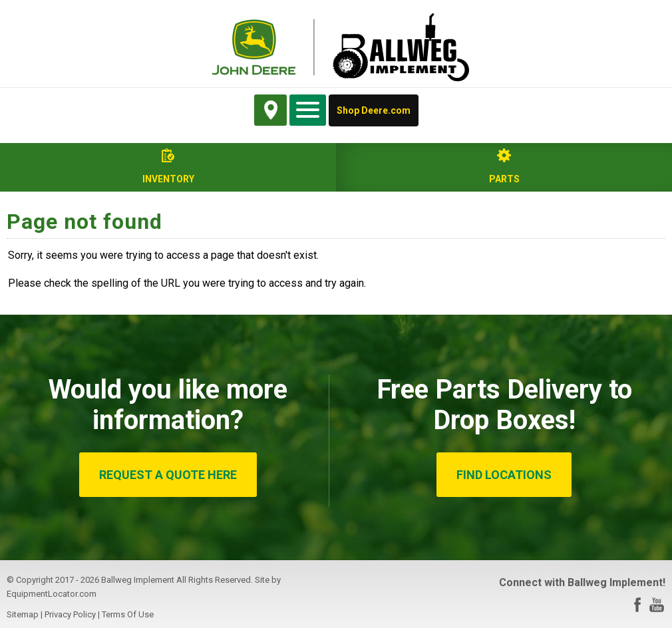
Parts (504, 179)
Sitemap (23, 614)
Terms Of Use (128, 614)
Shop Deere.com (374, 110)
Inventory (168, 179)
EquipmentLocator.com (52, 594)
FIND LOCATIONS (504, 475)
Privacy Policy (70, 614)
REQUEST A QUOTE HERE (168, 475)
